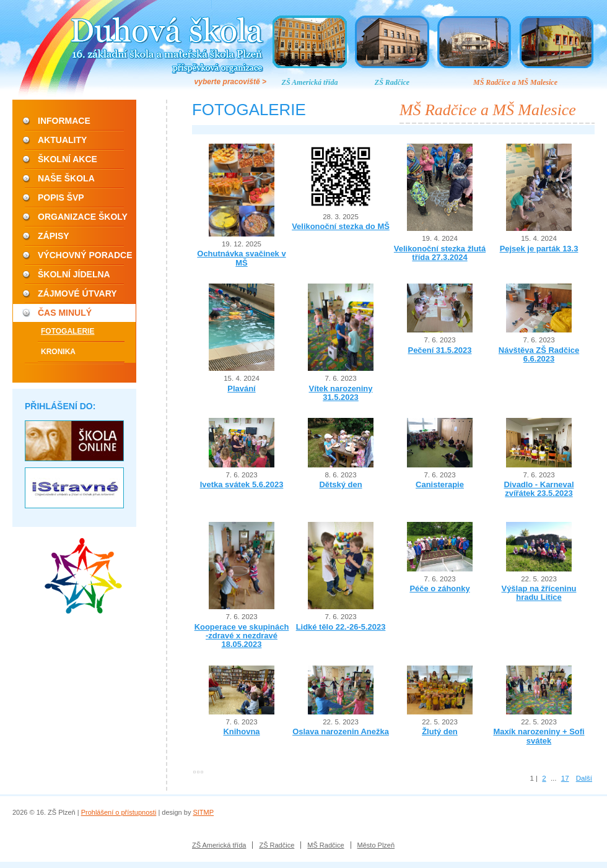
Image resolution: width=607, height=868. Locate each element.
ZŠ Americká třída (310, 82)
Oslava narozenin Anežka (341, 731)
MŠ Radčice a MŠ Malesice (515, 82)
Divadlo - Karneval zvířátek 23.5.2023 (539, 489)
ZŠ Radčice (392, 82)
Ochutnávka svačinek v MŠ (241, 258)
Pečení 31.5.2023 (440, 350)
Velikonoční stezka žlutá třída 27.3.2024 (440, 253)
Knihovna (241, 731)
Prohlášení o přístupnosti (119, 812)
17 (565, 778)
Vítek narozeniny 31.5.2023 (341, 393)
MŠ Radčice (325, 845)
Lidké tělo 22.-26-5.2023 (341, 627)
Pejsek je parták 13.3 (539, 249)
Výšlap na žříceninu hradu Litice (539, 593)
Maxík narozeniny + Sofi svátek (539, 736)
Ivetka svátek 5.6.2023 (242, 484)
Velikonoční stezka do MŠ (341, 226)
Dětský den (340, 484)
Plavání (241, 388)
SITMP (203, 812)
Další (584, 778)
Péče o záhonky (439, 588)
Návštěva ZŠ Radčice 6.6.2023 (539, 354)
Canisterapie (440, 484)
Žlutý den (440, 731)
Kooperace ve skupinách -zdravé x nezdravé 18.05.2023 (242, 636)
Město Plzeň (376, 845)
